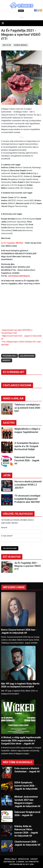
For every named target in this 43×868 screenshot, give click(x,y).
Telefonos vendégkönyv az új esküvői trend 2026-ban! (28, 408)
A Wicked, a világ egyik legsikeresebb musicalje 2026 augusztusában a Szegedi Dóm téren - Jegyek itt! (21, 741)
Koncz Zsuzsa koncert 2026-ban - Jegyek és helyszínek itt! (19, 631)
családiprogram (27, 356)
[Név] (21, 532)
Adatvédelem (9, 862)
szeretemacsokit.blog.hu (19, 276)
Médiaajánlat (11, 859)
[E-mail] (21, 540)
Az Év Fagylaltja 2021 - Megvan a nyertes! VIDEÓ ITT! (28, 566)
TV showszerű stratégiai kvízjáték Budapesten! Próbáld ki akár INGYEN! (27, 499)
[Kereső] (10, 11)
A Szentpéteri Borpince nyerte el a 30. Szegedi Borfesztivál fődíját (27, 446)
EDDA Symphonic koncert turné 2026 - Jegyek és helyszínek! (26, 786)
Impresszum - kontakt (28, 859)
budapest (7, 360)
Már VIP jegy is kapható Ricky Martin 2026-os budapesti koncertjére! (20, 685)
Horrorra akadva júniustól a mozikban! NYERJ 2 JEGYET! (28, 485)
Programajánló (10, 356)
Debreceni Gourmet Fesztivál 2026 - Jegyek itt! (27, 460)
